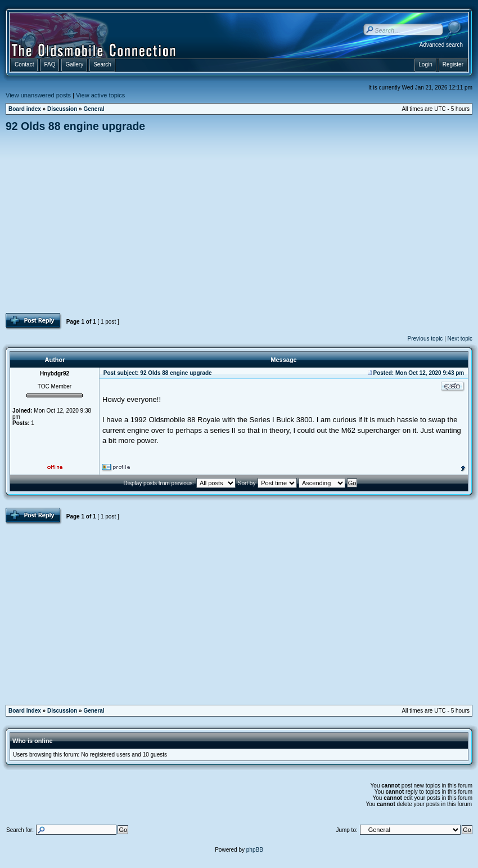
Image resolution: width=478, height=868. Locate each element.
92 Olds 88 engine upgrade (75, 126)
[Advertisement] (239, 222)
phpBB (255, 850)
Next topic (460, 339)
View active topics (100, 95)
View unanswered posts (38, 95)
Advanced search (441, 45)
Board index (25, 109)
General (94, 109)
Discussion (62, 109)
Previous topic (425, 339)
